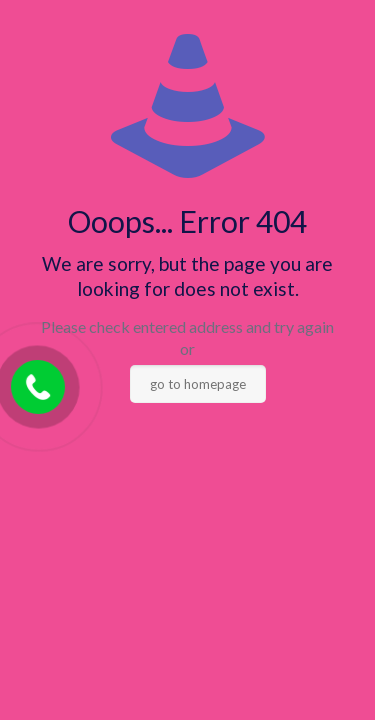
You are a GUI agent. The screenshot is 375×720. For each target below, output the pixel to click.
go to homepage (198, 384)
